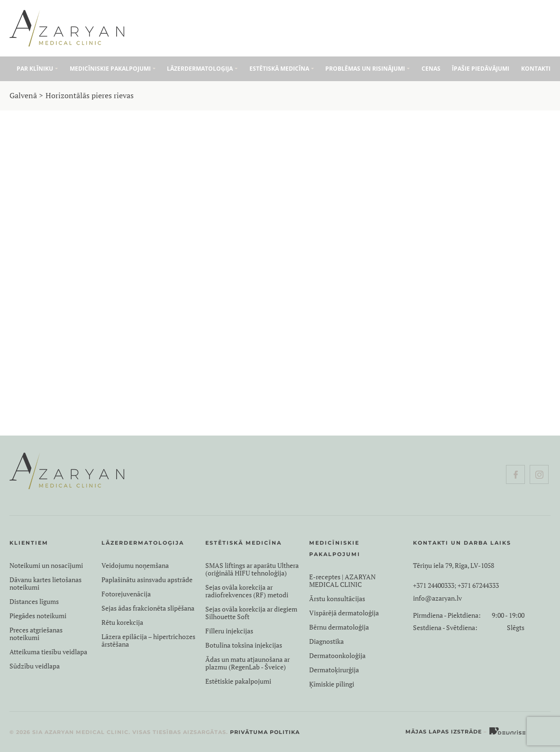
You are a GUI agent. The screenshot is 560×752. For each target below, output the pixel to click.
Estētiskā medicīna (279, 69)
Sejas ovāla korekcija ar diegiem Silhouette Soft (251, 613)
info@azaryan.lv (437, 598)
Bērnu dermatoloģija (339, 627)
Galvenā (23, 95)
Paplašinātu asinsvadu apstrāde (147, 580)
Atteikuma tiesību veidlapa (48, 652)
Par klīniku (35, 69)
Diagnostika (326, 641)
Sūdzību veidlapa (35, 666)
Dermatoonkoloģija (337, 656)
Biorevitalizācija (285, 322)
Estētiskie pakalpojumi (238, 681)
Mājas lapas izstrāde (444, 732)
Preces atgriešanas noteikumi (36, 634)
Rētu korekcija (122, 622)
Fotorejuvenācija (126, 594)
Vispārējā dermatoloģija (344, 613)
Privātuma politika (265, 732)
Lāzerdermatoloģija (200, 69)
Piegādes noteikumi (38, 616)
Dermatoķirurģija (334, 670)
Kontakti (536, 69)
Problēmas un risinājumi (365, 69)
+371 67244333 (478, 585)
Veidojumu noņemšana (135, 566)
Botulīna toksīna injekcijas (286, 299)
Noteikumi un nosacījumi (46, 566)
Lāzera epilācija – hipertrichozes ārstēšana (148, 641)
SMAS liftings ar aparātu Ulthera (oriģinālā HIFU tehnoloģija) (252, 569)
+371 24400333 (434, 585)
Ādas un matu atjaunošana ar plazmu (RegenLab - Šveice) (248, 663)
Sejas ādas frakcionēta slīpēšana (148, 608)
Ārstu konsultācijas (337, 599)
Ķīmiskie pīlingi (332, 684)
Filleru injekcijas (229, 631)
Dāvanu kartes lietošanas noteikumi (46, 584)
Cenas (431, 69)
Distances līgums (34, 602)
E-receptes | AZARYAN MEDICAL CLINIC (342, 581)
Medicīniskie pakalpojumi (110, 69)
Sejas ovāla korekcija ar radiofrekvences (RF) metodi (247, 591)
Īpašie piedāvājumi (481, 69)
